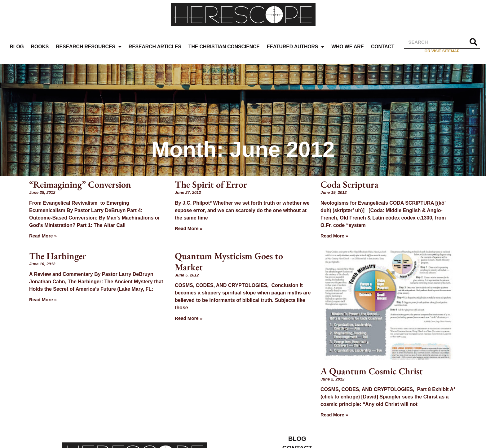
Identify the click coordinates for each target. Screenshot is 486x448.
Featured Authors (296, 47)
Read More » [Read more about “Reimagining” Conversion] (43, 236)
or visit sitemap (442, 51)
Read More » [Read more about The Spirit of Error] (189, 228)
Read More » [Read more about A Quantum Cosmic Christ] (334, 415)
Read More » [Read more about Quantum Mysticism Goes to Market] (189, 318)
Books (40, 47)
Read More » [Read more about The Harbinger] (43, 300)
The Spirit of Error (211, 184)
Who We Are (348, 47)
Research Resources (89, 47)
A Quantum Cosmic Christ (372, 371)
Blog (17, 47)
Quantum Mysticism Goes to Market (229, 261)
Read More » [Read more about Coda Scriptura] (334, 236)
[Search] (474, 42)
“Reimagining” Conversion (80, 184)
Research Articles (155, 47)
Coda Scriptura (349, 184)
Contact (383, 47)
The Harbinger (58, 256)
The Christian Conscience (224, 47)
